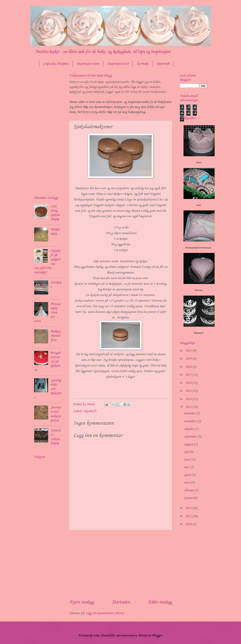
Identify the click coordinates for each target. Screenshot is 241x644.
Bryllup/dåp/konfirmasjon (199, 248)
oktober (189, 429)
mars (187, 483)
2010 (189, 524)
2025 (189, 351)
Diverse (199, 290)
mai (187, 467)
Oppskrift (163, 64)
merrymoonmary (127, 636)
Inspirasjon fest (118, 64)
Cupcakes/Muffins (56, 64)
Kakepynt (199, 333)
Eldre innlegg (160, 602)
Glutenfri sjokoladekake (56, 437)
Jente (199, 162)
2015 (189, 391)
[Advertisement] (121, 564)
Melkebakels (55, 232)
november (191, 421)
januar (189, 498)
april (188, 475)
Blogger (157, 636)
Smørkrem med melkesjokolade (56, 414)
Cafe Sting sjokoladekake (55, 213)
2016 (189, 383)
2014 (189, 399)
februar (189, 490)
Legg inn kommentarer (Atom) (105, 613)
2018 (189, 367)
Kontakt (142, 64)
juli (187, 452)
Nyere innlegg (81, 602)
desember (190, 414)
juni (187, 460)
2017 (189, 375)
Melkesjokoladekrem (55, 336)
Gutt (199, 205)
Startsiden (121, 602)
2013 (189, 407)
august (189, 444)
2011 (189, 516)
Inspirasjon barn (88, 64)
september (191, 437)
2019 (189, 359)
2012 (189, 508)
